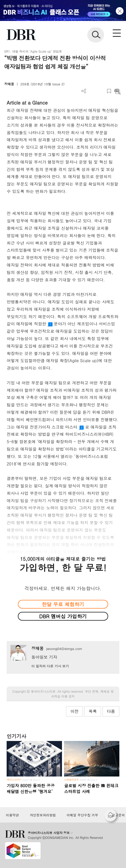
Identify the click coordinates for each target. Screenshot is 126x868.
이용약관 (12, 815)
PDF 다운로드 (92, 91)
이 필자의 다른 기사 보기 (50, 666)
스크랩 (109, 91)
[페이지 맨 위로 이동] (112, 817)
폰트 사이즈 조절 (101, 91)
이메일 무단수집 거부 (82, 815)
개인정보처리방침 (43, 815)
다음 (111, 711)
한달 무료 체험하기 (63, 604)
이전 (74, 711)
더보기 (84, 91)
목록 (93, 711)
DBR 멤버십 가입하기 (63, 616)
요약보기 (117, 91)
